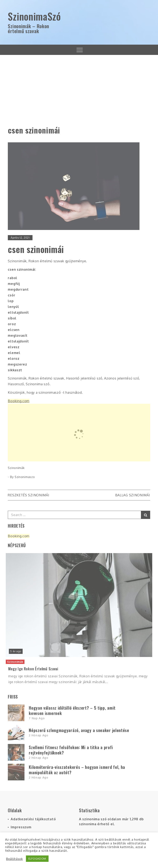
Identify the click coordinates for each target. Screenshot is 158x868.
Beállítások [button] (15, 859)
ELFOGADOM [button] (37, 859)
